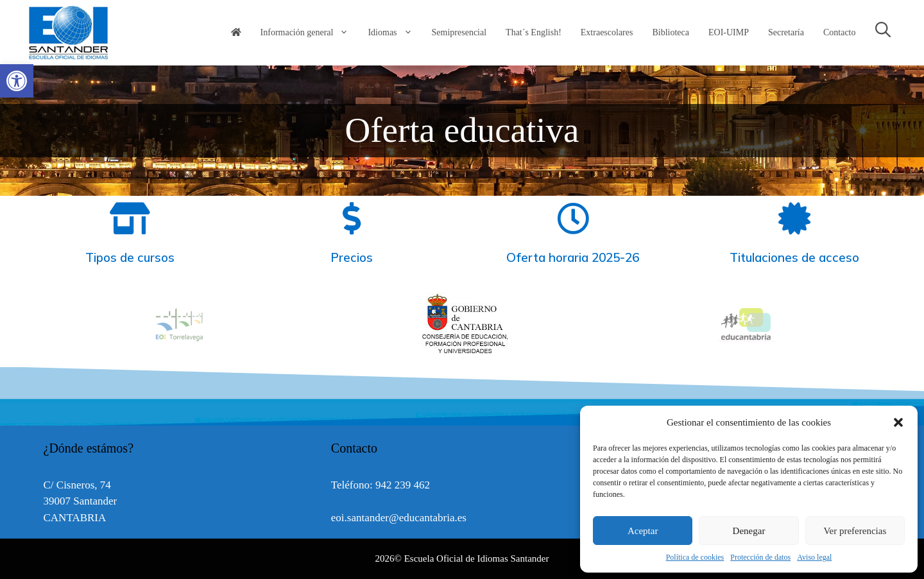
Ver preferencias (855, 531)
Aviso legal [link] (814, 557)
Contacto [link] (840, 32)
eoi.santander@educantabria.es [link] (399, 518)
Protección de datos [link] (760, 557)
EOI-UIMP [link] (729, 32)
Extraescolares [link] (607, 32)
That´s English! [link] (534, 32)
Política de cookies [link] (695, 557)
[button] (898, 422)
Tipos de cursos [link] (130, 257)
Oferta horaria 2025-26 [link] (573, 257)
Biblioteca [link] (671, 32)
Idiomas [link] (395, 33)
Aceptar (643, 531)
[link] (17, 81)
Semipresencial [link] (459, 32)
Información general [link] (310, 33)
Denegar (749, 531)
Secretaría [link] (786, 32)
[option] (463, 324)
